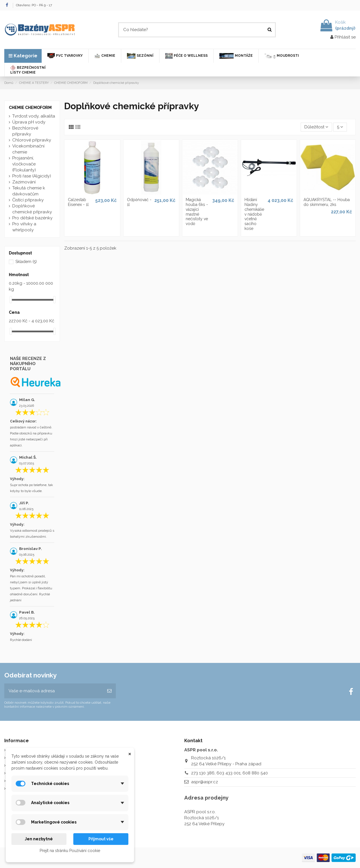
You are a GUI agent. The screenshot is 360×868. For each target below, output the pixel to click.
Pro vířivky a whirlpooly (24, 227)
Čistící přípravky (28, 200)
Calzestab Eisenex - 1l (78, 202)
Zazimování (24, 182)
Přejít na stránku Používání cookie (70, 851)
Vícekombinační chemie (28, 149)
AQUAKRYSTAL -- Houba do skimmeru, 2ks (327, 202)
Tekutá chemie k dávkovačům (29, 191)
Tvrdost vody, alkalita (34, 116)
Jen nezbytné (39, 839)
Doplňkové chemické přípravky (32, 209)
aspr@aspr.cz (205, 782)
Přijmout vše (101, 839)
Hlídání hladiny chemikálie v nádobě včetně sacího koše (254, 214)
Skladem (26, 262)
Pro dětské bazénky (32, 218)
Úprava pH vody (29, 122)
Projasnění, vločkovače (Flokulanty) (24, 164)
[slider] (11, 300)
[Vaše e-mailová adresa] (54, 691)
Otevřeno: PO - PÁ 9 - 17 (34, 5)
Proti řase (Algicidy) (32, 176)
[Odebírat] (109, 691)
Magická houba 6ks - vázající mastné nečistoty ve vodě (197, 212)
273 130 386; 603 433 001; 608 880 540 (229, 773)
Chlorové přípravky (32, 140)
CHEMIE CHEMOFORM (30, 108)
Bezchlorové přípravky (25, 131)
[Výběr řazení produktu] (316, 127)
